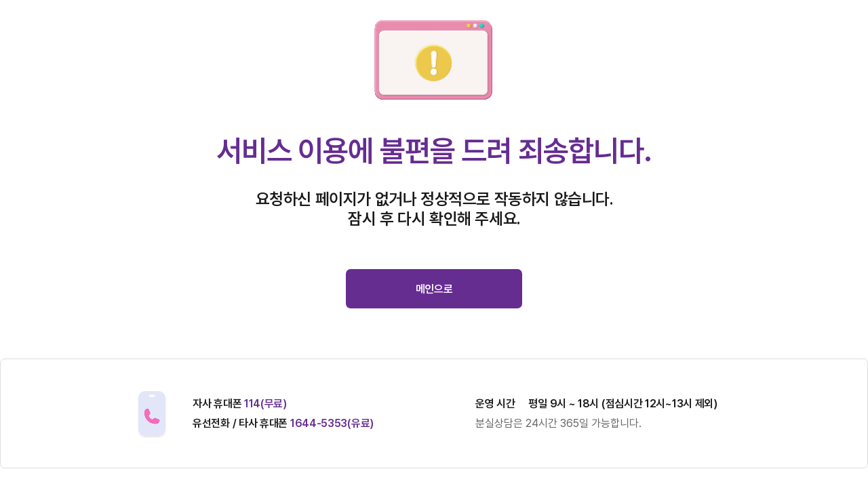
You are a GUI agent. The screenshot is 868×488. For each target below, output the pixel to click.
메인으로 (434, 289)
